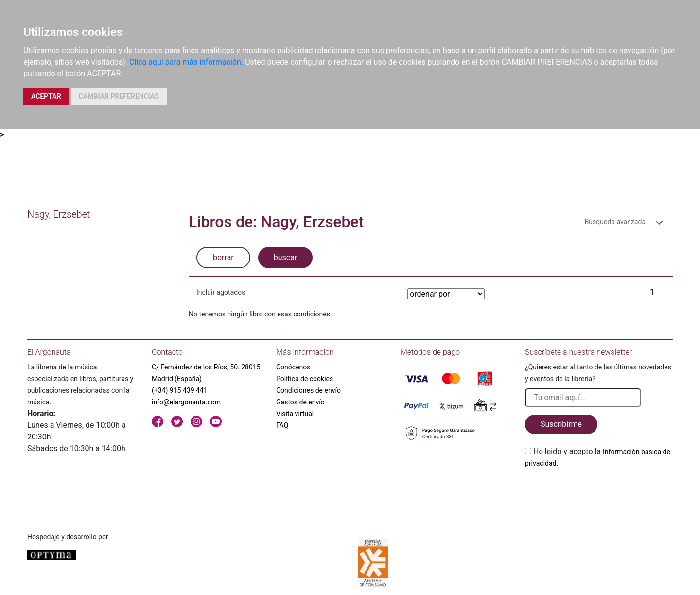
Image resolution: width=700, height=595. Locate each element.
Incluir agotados (221, 292)
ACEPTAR (46, 96)
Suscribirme (561, 424)
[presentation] (599, 492)
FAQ (282, 425)
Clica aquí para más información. (186, 62)
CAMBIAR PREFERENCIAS (119, 96)
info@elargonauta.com (186, 402)
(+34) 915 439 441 (180, 390)
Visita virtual (295, 414)
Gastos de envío (300, 402)
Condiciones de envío (308, 390)
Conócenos (293, 367)
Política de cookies (305, 379)
